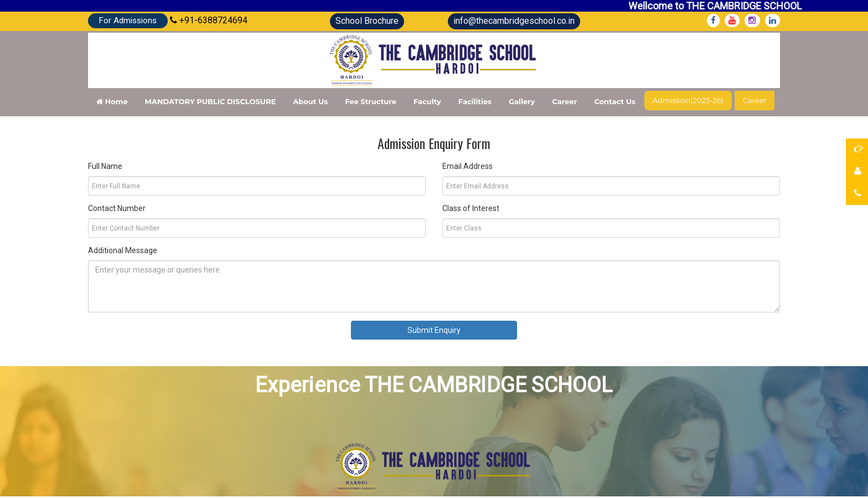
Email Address (467, 166)
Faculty (427, 101)
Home (112, 101)
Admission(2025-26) (688, 100)
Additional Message (123, 250)
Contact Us (614, 101)
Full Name (105, 166)
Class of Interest (471, 208)
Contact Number (117, 208)
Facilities (475, 101)
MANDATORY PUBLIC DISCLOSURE (211, 101)
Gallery (522, 101)
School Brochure (367, 21)
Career (564, 101)
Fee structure (371, 101)
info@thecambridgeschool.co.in (514, 21)
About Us (310, 101)
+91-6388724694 (209, 20)
